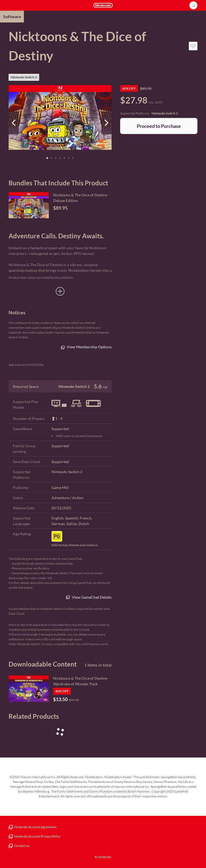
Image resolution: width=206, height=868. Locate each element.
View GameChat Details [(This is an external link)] (89, 597)
